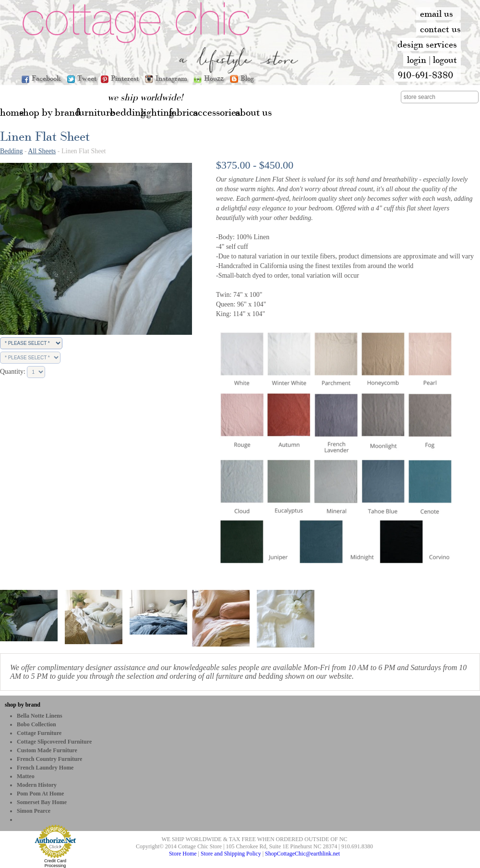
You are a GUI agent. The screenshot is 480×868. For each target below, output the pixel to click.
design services (427, 44)
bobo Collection (36, 724)
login (417, 60)
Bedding (11, 151)
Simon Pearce (34, 811)
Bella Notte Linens (40, 716)
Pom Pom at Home (40, 794)
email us (437, 13)
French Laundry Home (45, 768)
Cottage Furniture (39, 733)
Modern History (37, 785)
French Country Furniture (49, 759)
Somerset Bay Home (42, 802)
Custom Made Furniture (47, 750)
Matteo (26, 776)
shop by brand (23, 705)
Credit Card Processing (55, 863)
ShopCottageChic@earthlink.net (302, 854)
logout (445, 60)
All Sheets (42, 151)
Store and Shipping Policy (231, 854)
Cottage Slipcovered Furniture (54, 742)
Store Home (183, 854)
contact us (440, 29)
